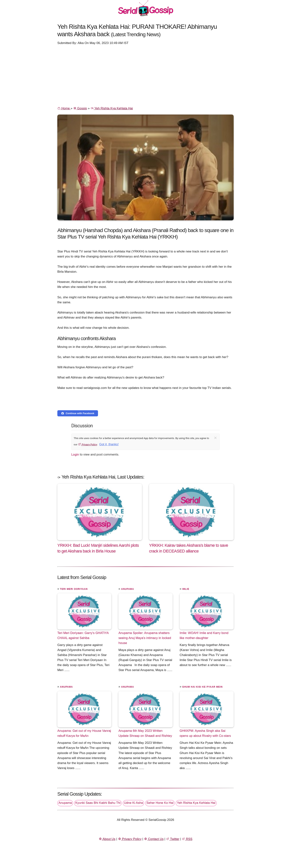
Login (75, 454)
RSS (187, 839)
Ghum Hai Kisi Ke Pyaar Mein (202, 687)
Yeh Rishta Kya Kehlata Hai (112, 108)
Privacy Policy (88, 444)
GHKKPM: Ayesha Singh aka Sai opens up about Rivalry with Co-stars (205, 733)
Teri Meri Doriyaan (74, 589)
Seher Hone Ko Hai (160, 803)
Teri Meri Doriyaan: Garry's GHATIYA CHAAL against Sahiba (83, 635)
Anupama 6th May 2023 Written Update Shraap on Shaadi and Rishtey (145, 733)
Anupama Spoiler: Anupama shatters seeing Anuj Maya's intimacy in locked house (145, 638)
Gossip (80, 108)
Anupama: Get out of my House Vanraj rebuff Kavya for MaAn (84, 733)
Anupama (127, 589)
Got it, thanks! (109, 444)
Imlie (186, 589)
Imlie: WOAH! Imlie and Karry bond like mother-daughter (204, 635)
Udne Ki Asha (133, 803)
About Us (107, 839)
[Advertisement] (145, 75)
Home (64, 108)
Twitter (173, 839)
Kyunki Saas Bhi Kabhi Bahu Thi (98, 803)
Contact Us (154, 839)
